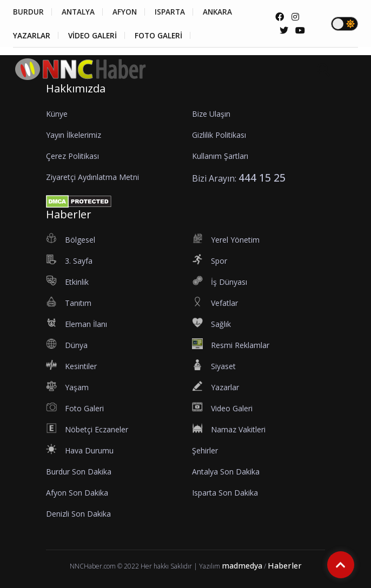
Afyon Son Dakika (77, 493)
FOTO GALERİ (163, 36)
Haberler (285, 566)
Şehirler (205, 450)
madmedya (242, 566)
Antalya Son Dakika (226, 472)
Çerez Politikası (72, 156)
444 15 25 (262, 178)
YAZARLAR (32, 36)
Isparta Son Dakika (225, 493)
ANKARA (224, 12)
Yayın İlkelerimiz (74, 135)
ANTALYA (80, 12)
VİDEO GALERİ (94, 36)
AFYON (128, 12)
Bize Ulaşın (211, 114)
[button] (354, 86)
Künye (57, 114)
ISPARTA (175, 12)
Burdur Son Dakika (79, 472)
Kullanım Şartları (220, 156)
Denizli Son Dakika (78, 514)
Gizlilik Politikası (219, 135)
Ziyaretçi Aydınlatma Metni (92, 177)
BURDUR (28, 12)
